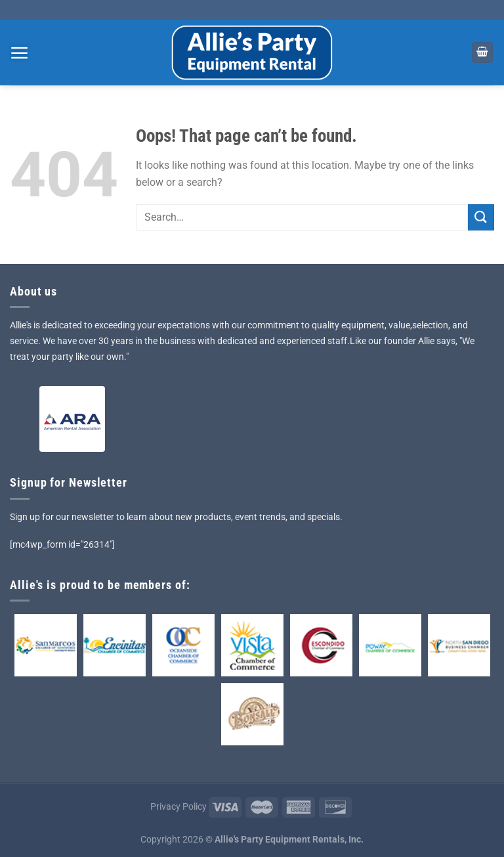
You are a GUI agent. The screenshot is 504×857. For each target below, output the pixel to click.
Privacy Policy (178, 807)
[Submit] (481, 217)
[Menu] (20, 53)
